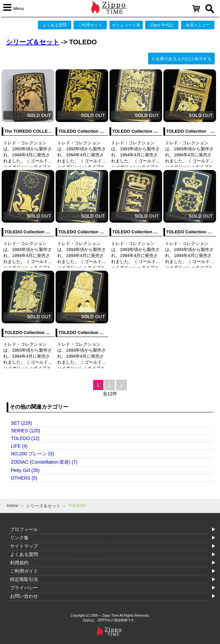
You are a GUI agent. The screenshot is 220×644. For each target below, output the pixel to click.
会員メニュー (198, 25)
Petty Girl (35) (25, 470)
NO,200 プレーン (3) (32, 454)
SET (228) (22, 423)
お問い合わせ (24, 596)
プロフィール (24, 529)
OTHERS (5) (24, 478)
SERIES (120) (26, 431)
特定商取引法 (24, 579)
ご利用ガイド (90, 25)
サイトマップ (24, 546)
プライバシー (24, 588)
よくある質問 (55, 25)
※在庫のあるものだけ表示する (181, 59)
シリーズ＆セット (33, 42)
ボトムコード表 (126, 25)
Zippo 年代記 (162, 25)
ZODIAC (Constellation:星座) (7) (44, 462)
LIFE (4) (19, 446)
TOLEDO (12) (25, 438)
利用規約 (19, 563)
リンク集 (19, 538)
